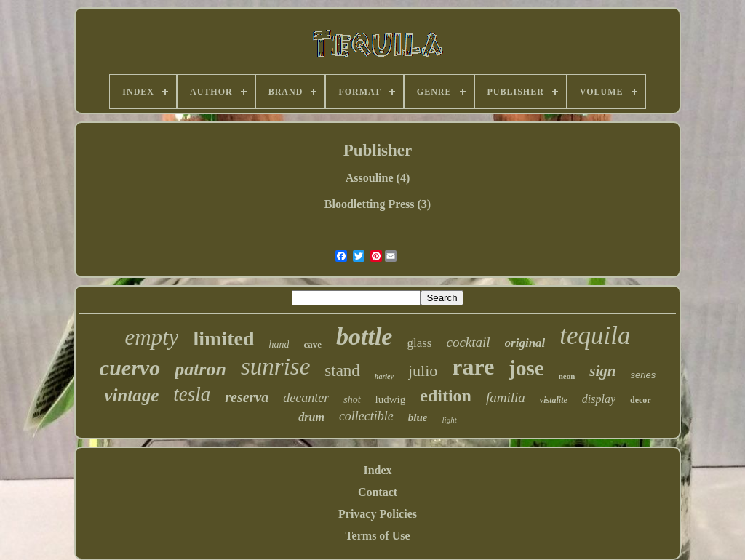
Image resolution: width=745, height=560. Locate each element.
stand (342, 371)
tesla (192, 394)
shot (352, 400)
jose (526, 368)
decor (641, 400)
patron (200, 369)
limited (223, 339)
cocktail (468, 342)
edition (446, 396)
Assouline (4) (378, 178)
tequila (595, 336)
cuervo (130, 368)
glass (419, 343)
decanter (306, 398)
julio (423, 371)
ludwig (391, 399)
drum (311, 417)
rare (473, 367)
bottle (364, 336)
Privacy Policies (378, 514)
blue (418, 417)
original (525, 343)
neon (567, 376)
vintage (131, 395)
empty (151, 337)
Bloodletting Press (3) (378, 204)
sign (602, 371)
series (643, 375)
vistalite (554, 400)
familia (506, 397)
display (599, 399)
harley (384, 376)
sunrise (275, 367)
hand (279, 344)
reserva (247, 397)
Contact (378, 492)
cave (312, 344)
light (450, 420)
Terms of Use (377, 536)
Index (377, 470)
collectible (366, 416)
